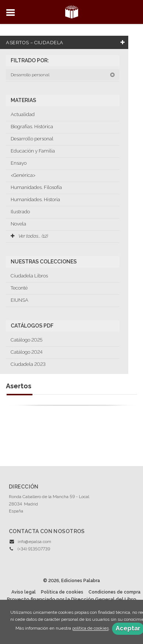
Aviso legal (24, 592)
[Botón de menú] (13, 13)
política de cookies (90, 629)
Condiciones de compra (114, 592)
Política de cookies (62, 592)
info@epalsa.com (34, 542)
